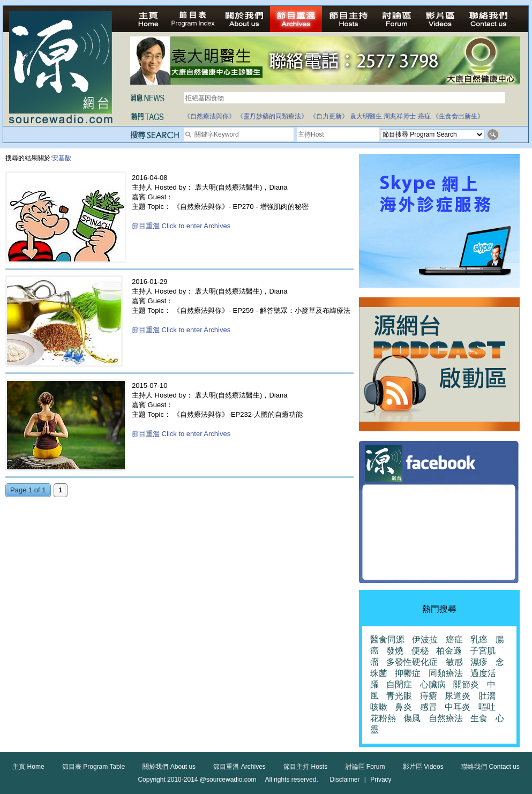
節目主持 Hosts (305, 767)
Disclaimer (344, 780)
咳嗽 (379, 707)
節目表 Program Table (93, 767)
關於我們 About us (169, 767)
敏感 (454, 662)
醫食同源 (387, 639)
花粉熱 (383, 718)
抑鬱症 (408, 673)
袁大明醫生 (366, 116)
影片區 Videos (423, 767)
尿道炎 (458, 696)
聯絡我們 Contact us (490, 767)
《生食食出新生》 (458, 116)
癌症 (424, 116)
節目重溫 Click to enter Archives (181, 226)
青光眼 (399, 696)
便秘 (420, 651)
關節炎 (466, 684)
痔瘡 (429, 696)
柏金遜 (449, 651)
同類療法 (446, 673)
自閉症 (399, 684)
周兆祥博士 (400, 116)
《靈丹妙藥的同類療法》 (272, 116)
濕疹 (479, 662)
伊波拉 (425, 639)
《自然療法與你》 (209, 116)
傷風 (412, 718)
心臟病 (433, 684)
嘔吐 (487, 707)
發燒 (395, 651)
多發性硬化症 (412, 662)
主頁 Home (28, 767)
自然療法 (446, 718)
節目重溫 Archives (239, 767)
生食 (479, 718)
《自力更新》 (329, 116)
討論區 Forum (365, 767)
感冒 (429, 707)
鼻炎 (403, 707)
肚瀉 (487, 696)
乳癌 (479, 639)
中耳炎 (458, 707)
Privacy (381, 780)
